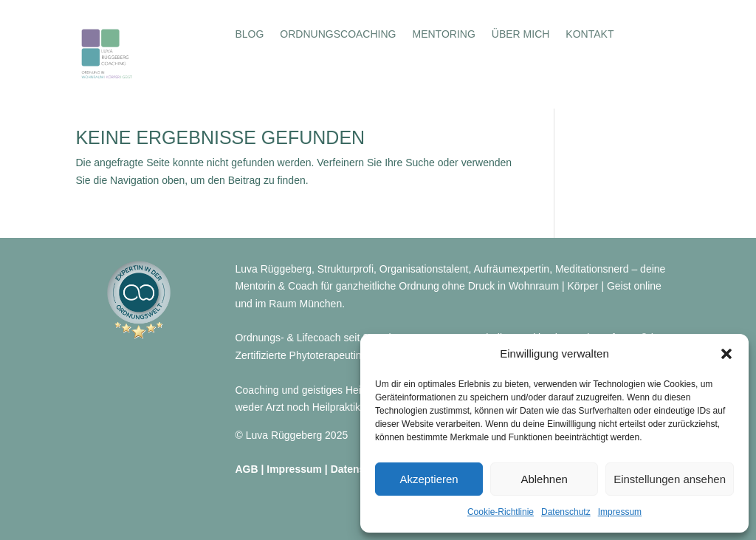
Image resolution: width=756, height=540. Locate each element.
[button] (726, 354)
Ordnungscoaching (338, 34)
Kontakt (590, 34)
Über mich (521, 34)
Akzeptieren (429, 479)
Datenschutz (566, 512)
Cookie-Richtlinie (501, 512)
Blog (249, 34)
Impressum (620, 512)
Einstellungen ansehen (670, 479)
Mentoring (443, 34)
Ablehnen (544, 479)
